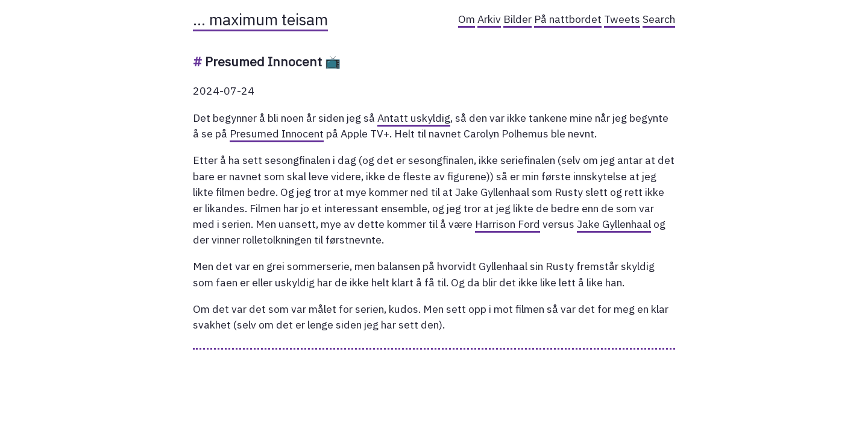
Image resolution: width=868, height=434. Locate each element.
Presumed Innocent (277, 134)
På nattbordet (568, 19)
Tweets (622, 19)
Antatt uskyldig (414, 118)
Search (659, 19)
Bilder (517, 19)
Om (467, 19)
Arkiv (489, 19)
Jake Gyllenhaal (614, 224)
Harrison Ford (508, 224)
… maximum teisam (260, 19)
